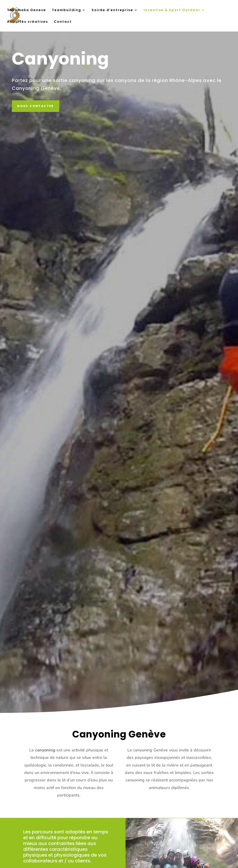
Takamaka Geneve (26, 10)
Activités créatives (28, 22)
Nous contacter (36, 106)
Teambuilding (66, 10)
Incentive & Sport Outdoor (172, 10)
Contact (63, 22)
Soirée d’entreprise (112, 10)
